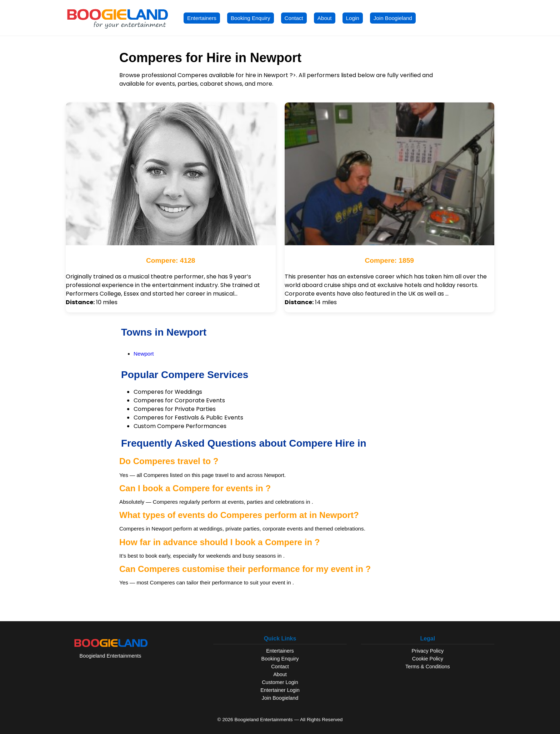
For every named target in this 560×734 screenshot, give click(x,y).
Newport (144, 354)
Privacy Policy (428, 651)
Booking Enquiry (251, 18)
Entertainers (202, 18)
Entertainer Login (280, 690)
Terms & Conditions (428, 667)
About (325, 18)
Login (353, 18)
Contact (294, 18)
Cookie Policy (428, 659)
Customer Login (280, 682)
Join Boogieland (393, 18)
